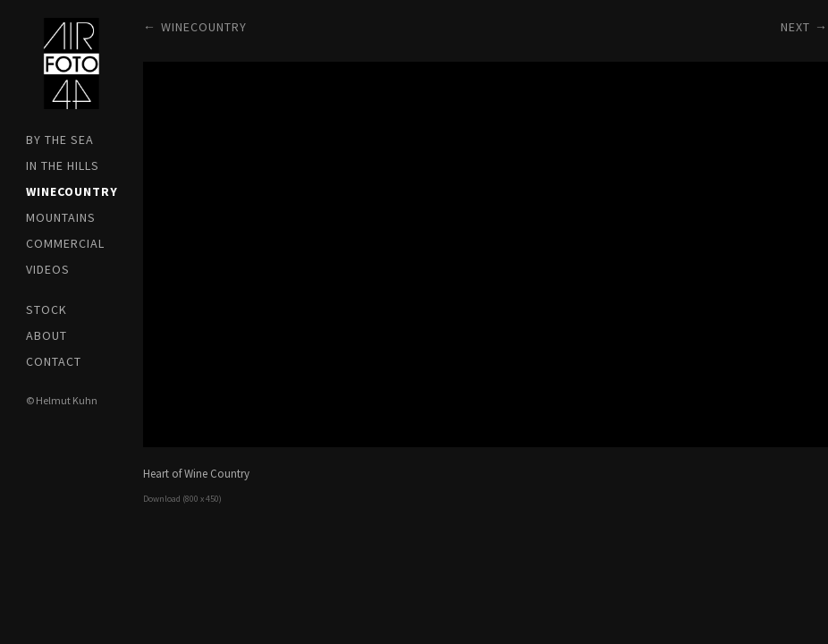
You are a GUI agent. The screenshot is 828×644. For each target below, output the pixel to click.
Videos (48, 269)
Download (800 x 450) (182, 499)
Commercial (65, 243)
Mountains (61, 217)
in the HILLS (63, 165)
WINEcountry (72, 191)
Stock (46, 309)
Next (795, 27)
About (46, 335)
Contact (54, 361)
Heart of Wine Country (196, 474)
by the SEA (60, 140)
